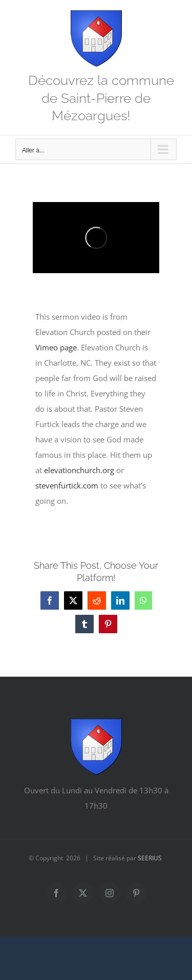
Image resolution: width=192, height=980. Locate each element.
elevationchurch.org (79, 470)
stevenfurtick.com (67, 485)
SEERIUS (150, 858)
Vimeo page (56, 347)
